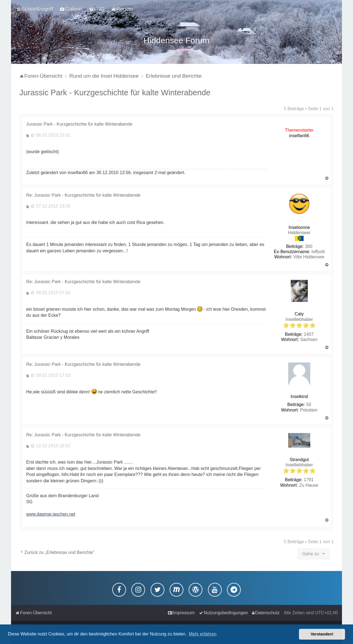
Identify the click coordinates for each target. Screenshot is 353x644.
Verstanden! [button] (322, 634)
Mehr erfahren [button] (203, 634)
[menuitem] (71, 9)
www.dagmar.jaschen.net (51, 513)
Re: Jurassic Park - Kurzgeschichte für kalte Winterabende (83, 194)
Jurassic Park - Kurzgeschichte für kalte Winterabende (115, 91)
